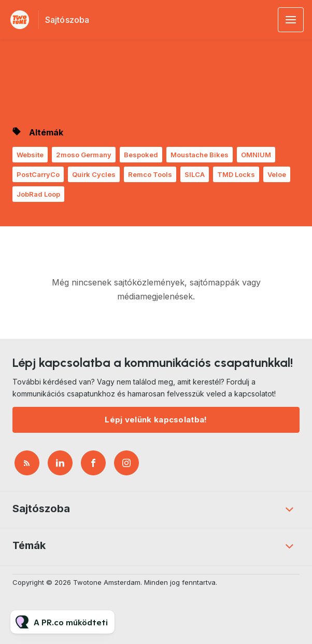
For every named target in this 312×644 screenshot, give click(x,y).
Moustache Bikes (200, 155)
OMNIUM (256, 155)
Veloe (277, 174)
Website (30, 155)
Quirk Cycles (94, 174)
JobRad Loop (38, 194)
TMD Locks (236, 174)
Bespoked (141, 155)
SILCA (195, 174)
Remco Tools (150, 174)
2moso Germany (84, 155)
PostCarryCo (38, 174)
